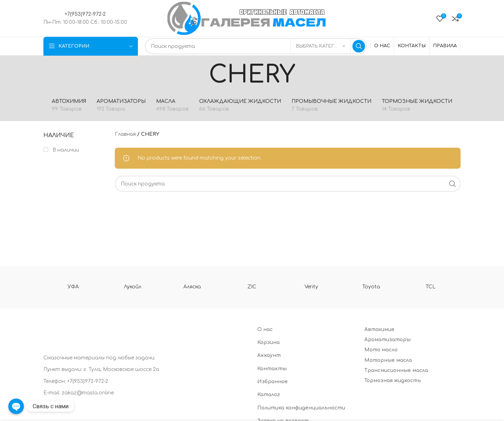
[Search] (256, 46)
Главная (125, 134)
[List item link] (145, 381)
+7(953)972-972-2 (85, 14)
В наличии (65, 150)
